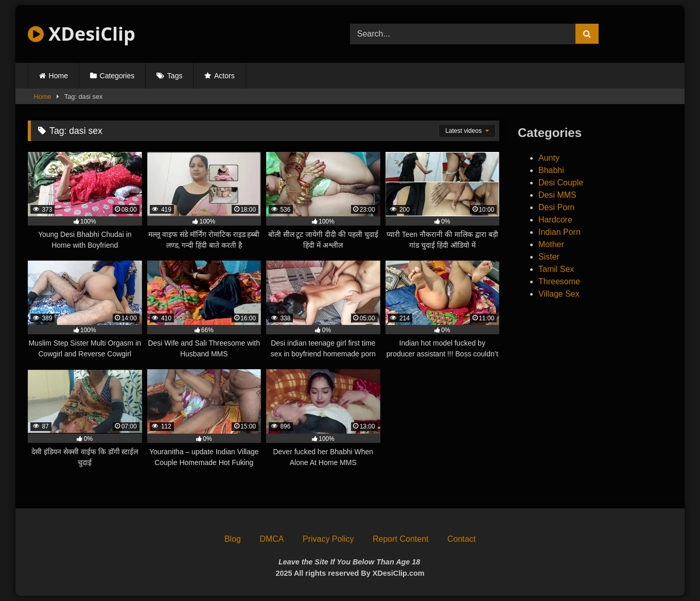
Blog (233, 539)
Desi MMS (557, 195)
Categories (117, 76)
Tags (175, 76)
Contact (461, 539)
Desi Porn (556, 207)
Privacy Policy (328, 539)
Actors (224, 76)
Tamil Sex (556, 269)
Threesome (559, 281)
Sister (549, 257)
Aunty (549, 158)
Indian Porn (559, 232)
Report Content (401, 539)
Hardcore (555, 220)
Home (58, 76)
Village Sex (559, 294)
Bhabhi (551, 170)
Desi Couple (561, 183)
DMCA (272, 539)
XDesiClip (82, 34)
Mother (551, 244)
